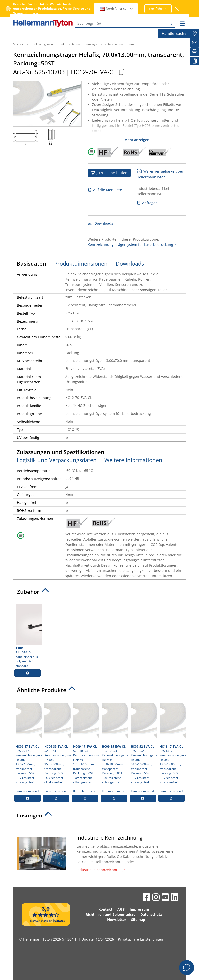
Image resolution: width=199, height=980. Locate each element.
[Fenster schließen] (177, 9)
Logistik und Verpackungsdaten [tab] (57, 460)
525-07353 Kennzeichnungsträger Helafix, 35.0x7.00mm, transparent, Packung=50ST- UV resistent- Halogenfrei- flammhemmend (57, 748)
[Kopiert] (122, 72)
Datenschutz (151, 914)
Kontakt (105, 909)
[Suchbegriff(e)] (125, 23)
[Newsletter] (195, 43)
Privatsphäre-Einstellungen (140, 939)
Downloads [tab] (130, 263)
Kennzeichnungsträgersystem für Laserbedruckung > (132, 245)
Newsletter (117, 920)
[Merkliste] (195, 61)
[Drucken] (195, 52)
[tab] (99, 593)
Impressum (139, 909)
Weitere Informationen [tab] (133, 460)
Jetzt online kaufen (109, 173)
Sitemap (138, 920)
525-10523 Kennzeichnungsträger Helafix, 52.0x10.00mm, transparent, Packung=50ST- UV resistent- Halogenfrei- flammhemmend (143, 748)
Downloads (100, 223)
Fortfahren (158, 9)
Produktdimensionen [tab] (81, 263)
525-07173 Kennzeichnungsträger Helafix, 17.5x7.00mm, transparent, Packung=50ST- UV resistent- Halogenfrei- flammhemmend (28, 748)
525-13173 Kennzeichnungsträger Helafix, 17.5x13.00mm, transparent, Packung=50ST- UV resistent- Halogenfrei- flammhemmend (172, 748)
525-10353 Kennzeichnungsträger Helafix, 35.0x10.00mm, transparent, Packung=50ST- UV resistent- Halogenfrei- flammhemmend (115, 748)
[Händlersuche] (195, 33)
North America (116, 9)
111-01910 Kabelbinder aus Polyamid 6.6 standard (28, 636)
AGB (121, 909)
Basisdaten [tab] (31, 263)
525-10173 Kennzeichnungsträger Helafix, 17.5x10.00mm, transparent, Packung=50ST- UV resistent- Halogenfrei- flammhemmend (86, 748)
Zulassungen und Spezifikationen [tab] (61, 452)
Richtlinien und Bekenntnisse (111, 914)
